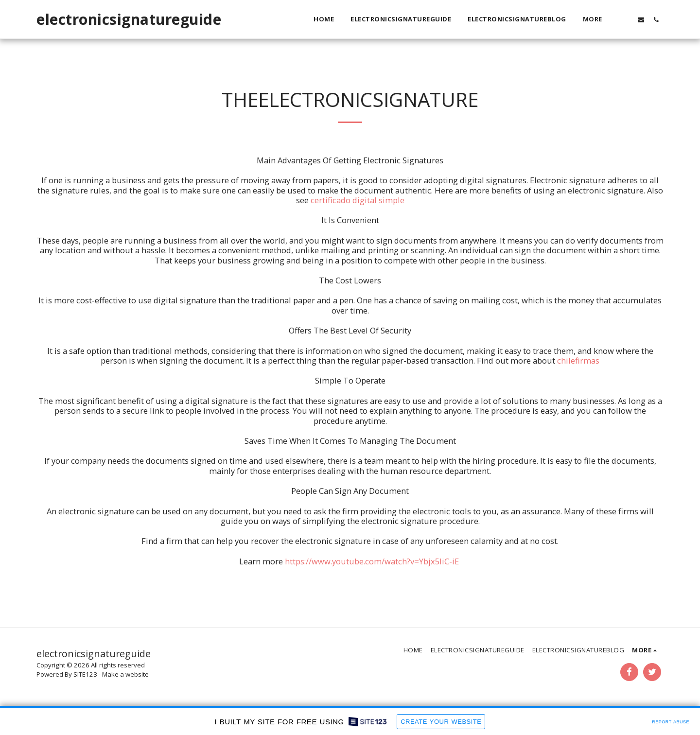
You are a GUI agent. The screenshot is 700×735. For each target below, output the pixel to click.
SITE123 (85, 674)
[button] (626, 19)
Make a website (125, 674)
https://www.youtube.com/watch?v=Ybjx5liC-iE (372, 561)
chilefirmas (578, 360)
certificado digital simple (358, 200)
